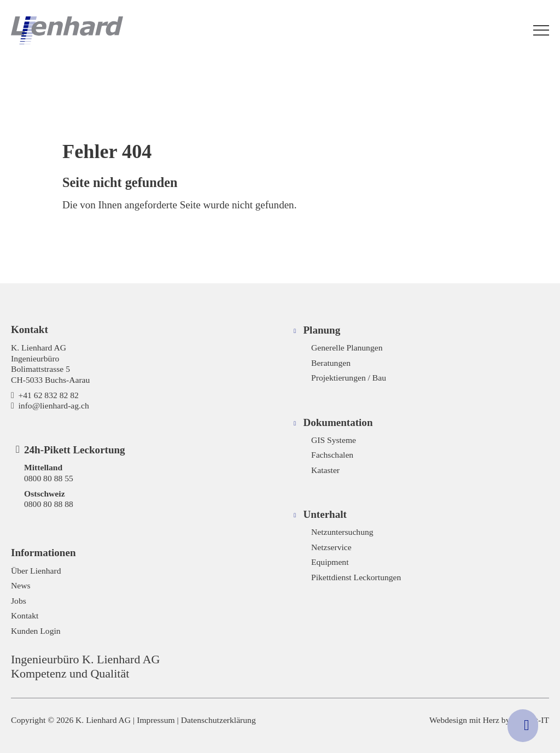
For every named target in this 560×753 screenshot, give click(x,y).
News (21, 585)
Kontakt (25, 615)
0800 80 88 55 (49, 478)
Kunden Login (36, 631)
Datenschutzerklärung (218, 720)
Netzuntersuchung (342, 532)
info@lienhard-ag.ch (54, 405)
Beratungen (331, 363)
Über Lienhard (36, 571)
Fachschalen (332, 455)
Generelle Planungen (347, 348)
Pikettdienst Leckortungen (356, 577)
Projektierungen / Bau (349, 378)
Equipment (330, 562)
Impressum (156, 720)
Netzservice (331, 547)
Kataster (325, 470)
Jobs (19, 601)
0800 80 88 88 (49, 504)
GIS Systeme (334, 440)
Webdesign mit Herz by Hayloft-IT (489, 720)
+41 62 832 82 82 (49, 395)
